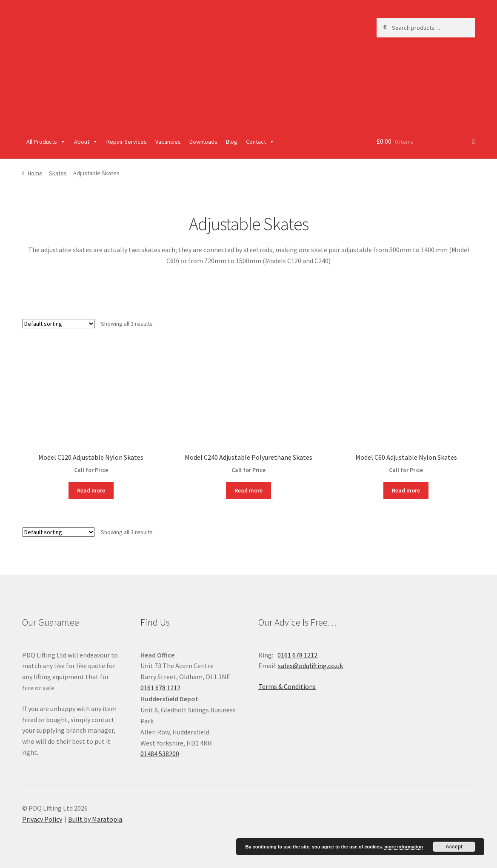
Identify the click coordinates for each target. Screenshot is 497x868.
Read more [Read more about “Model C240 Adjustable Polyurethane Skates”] (248, 490)
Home (35, 173)
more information (403, 847)
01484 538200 (160, 754)
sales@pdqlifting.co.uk (310, 666)
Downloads (203, 142)
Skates (58, 173)
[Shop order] (59, 324)
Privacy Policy (42, 819)
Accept (454, 847)
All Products (46, 142)
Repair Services (127, 142)
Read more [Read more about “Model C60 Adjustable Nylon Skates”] (406, 490)
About (86, 142)
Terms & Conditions (287, 686)
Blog (232, 142)
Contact (260, 142)
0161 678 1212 (160, 688)
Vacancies (168, 142)
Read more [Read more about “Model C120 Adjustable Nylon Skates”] (91, 490)
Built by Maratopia (95, 819)
